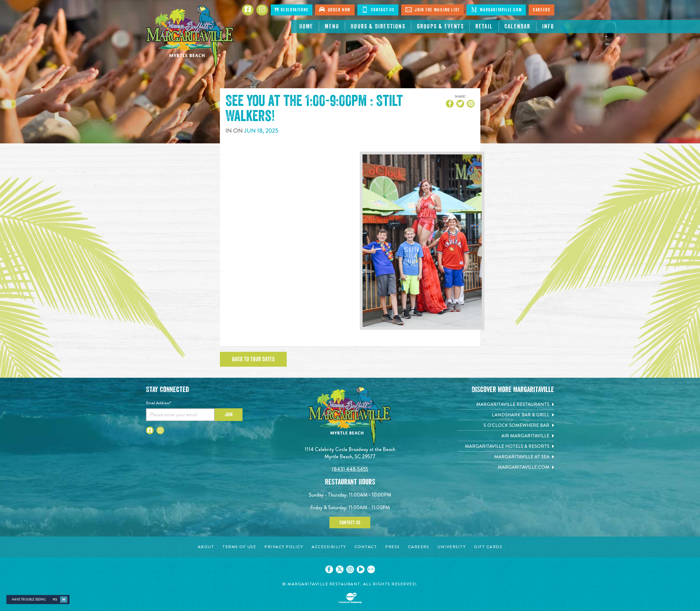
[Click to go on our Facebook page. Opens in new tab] (329, 569)
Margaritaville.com (496, 10)
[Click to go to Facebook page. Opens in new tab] (248, 10)
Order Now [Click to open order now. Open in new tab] (335, 9)
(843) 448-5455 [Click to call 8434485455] (350, 469)
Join (229, 414)
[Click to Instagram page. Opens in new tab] (262, 10)
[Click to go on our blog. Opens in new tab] (371, 569)
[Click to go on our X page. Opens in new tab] (340, 569)
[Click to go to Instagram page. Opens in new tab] (160, 430)
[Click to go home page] (190, 37)
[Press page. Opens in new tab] (392, 547)
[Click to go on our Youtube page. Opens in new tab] (361, 569)
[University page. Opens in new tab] (452, 547)
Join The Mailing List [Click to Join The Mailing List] (432, 10)
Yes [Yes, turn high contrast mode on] (55, 600)
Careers (541, 10)
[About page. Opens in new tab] (206, 547)
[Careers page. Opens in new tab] (419, 547)
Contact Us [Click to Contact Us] (378, 10)
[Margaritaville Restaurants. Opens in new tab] (506, 404)
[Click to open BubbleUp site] (350, 598)
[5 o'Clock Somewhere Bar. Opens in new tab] (506, 425)
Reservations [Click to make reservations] (291, 10)
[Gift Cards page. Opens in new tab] (488, 547)
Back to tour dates (253, 359)
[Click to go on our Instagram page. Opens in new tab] (350, 569)
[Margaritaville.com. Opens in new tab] (506, 467)
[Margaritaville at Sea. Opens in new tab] (506, 457)
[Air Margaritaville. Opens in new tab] (506, 436)
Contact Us (350, 522)
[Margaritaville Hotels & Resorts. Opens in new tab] (506, 446)
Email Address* (159, 403)
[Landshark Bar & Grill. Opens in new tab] (506, 415)
